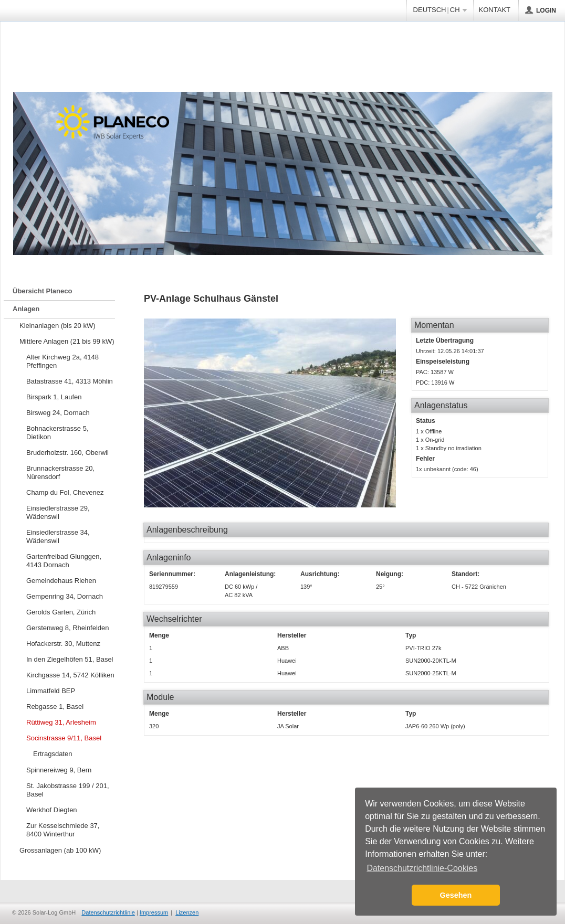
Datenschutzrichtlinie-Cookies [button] (422, 868)
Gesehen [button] (456, 895)
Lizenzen (187, 912)
